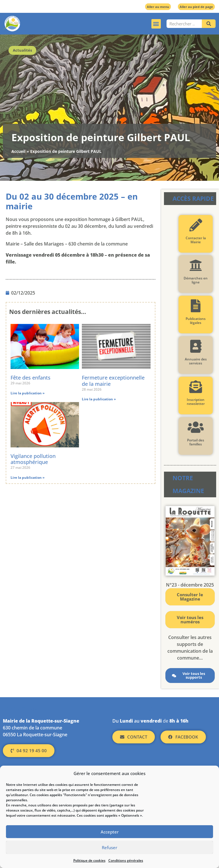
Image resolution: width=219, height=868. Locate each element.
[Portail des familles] (196, 427)
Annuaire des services (196, 361)
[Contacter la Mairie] (196, 225)
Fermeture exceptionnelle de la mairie (113, 381)
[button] (156, 24)
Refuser (109, 847)
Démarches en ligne (196, 280)
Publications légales (196, 321)
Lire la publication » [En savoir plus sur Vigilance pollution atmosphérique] (28, 477)
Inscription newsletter (196, 402)
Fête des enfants (31, 378)
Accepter (110, 832)
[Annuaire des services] (196, 346)
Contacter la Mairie (196, 240)
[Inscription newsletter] (196, 387)
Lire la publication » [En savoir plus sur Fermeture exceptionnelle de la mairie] (99, 399)
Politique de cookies (89, 860)
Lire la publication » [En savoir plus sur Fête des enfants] (28, 393)
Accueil (18, 151)
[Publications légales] (196, 306)
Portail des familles (196, 442)
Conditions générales (126, 860)
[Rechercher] (209, 24)
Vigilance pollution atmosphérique (33, 459)
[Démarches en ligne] (196, 265)
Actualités (22, 50)
